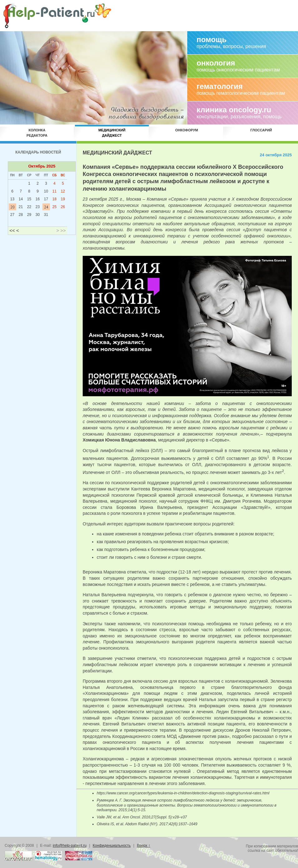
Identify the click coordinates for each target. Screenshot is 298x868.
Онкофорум (187, 133)
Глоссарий (261, 133)
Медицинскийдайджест (112, 133)
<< (12, 230)
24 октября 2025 (276, 155)
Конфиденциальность (112, 846)
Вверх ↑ (144, 846)
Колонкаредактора (37, 133)
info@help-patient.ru (70, 846)
